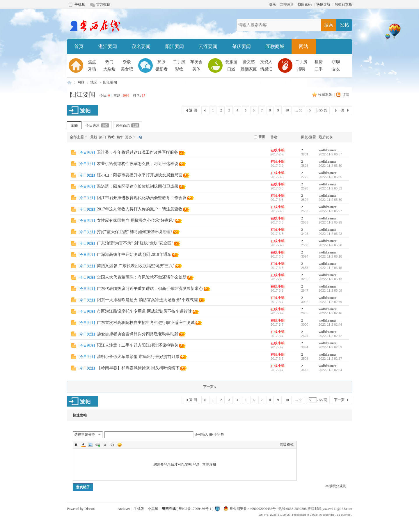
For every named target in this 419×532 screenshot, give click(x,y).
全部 (74, 125)
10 (287, 110)
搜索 (329, 25)
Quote (105, 445)
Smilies (120, 445)
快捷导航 (323, 4)
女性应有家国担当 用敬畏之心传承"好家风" (136, 220)
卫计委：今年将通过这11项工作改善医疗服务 (137, 152)
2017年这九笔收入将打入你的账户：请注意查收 (140, 209)
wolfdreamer (327, 150)
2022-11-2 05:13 (330, 279)
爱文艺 (249, 62)
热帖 (111, 137)
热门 (109, 62)
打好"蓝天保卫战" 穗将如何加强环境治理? (135, 232)
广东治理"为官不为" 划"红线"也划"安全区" (135, 243)
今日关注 (97, 125)
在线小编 (278, 150)
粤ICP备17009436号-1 (195, 509)
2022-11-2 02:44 (330, 324)
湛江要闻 (108, 46)
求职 (336, 62)
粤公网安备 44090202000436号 (250, 509)
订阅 (346, 95)
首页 (79, 46)
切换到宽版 (343, 4)
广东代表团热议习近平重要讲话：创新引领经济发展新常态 (150, 289)
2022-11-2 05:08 (330, 290)
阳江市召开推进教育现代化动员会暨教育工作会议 (142, 198)
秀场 (92, 69)
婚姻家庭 (249, 69)
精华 (120, 137)
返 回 (193, 110)
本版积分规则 (336, 486)
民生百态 (128, 125)
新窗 (262, 137)
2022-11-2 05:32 (330, 188)
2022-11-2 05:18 (330, 256)
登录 (273, 4)
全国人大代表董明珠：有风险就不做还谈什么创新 (142, 277)
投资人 (266, 62)
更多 (129, 137)
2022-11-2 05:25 (330, 222)
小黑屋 (153, 509)
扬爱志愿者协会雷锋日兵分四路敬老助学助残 (138, 334)
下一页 (339, 110)
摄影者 (161, 69)
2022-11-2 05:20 (330, 245)
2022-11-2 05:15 (330, 268)
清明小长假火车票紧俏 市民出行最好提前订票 (138, 357)
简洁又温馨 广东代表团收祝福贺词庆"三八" (136, 266)
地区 (94, 82)
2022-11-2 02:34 (330, 370)
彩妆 (179, 69)
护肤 (161, 62)
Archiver (124, 509)
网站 (303, 46)
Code (112, 445)
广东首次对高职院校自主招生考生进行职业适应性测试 (146, 323)
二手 (319, 69)
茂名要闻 (141, 46)
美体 (196, 69)
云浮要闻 (208, 46)
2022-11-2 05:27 (330, 211)
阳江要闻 (175, 46)
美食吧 (127, 69)
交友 (336, 69)
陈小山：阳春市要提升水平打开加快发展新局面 (140, 175)
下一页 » (210, 387)
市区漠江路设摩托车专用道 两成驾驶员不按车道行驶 (144, 311)
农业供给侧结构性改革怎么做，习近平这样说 (138, 164)
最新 (94, 137)
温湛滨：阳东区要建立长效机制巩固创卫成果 (138, 186)
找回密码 (305, 4)
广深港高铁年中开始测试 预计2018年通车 (134, 255)
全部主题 (77, 137)
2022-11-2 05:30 (330, 200)
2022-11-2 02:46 (330, 313)
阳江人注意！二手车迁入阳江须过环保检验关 (138, 345)
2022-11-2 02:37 (330, 359)
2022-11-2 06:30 (330, 166)
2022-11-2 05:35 (330, 177)
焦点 (92, 62)
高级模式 (287, 445)
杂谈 (127, 62)
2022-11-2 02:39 (330, 347)
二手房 (179, 62)
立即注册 (287, 4)
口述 (231, 69)
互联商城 (275, 46)
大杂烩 (109, 69)
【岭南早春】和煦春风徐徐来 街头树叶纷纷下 (138, 368)
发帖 (345, 25)
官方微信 (103, 4)
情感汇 (266, 69)
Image (90, 445)
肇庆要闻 (242, 46)
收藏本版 (325, 95)
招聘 (301, 69)
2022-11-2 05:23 (330, 234)
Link (98, 445)
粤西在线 (69, 83)
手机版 (80, 4)
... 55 (299, 110)
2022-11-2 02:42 (330, 336)
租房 (319, 62)
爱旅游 (231, 62)
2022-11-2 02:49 (330, 302)
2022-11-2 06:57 (330, 154)
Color (83, 445)
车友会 (196, 62)
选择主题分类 (85, 435)
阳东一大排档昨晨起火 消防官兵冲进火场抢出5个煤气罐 (147, 300)
